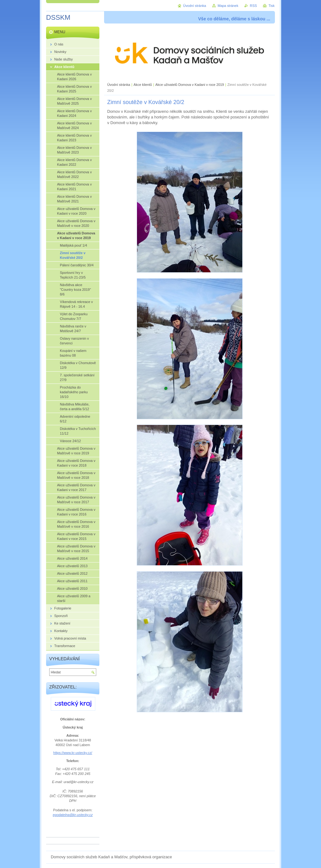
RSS (253, 6)
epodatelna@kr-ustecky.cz (73, 815)
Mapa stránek (228, 6)
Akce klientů (143, 85)
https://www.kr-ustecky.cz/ (73, 753)
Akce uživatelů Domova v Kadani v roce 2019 (190, 85)
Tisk (271, 6)
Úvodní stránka (119, 85)
